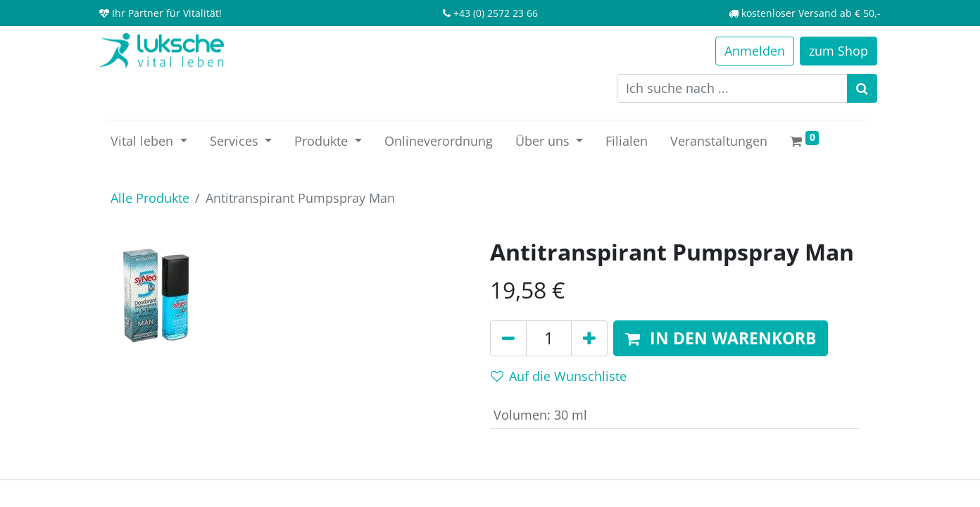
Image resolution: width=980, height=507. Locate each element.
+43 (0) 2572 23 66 (496, 13)
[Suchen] (862, 88)
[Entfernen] (508, 339)
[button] (721, 339)
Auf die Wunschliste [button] (559, 376)
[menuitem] (439, 141)
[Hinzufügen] (589, 339)
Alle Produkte (150, 198)
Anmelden (755, 51)
